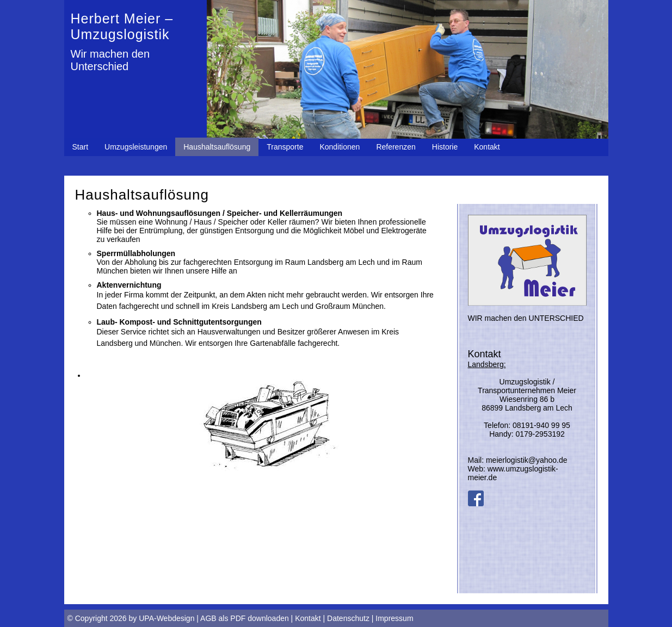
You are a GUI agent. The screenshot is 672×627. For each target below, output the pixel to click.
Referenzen (396, 147)
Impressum (394, 618)
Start (81, 147)
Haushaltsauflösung (217, 147)
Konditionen (340, 147)
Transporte (285, 147)
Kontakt (487, 147)
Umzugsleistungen (136, 147)
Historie (445, 147)
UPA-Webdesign (167, 618)
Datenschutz (348, 618)
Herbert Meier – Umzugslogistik (122, 26)
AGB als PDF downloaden (245, 618)
